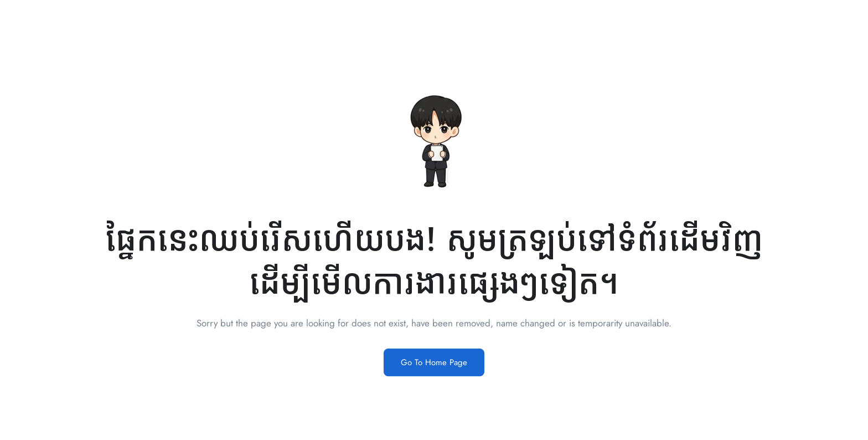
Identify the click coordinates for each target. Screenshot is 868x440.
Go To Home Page (434, 362)
